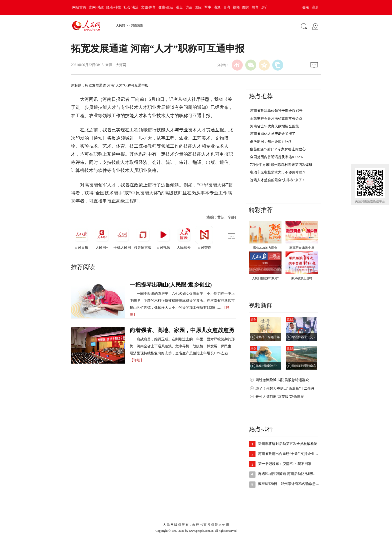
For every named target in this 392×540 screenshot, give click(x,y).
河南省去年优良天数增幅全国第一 (276, 126)
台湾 (227, 7)
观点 (179, 7)
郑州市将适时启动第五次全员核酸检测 (288, 444)
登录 (306, 7)
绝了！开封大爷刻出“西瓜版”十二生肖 (285, 388)
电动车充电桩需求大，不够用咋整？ (278, 172)
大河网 (121, 65)
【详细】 (137, 360)
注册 (315, 7)
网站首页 (79, 7)
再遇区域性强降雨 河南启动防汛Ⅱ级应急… (291, 474)
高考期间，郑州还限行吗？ (271, 142)
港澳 (217, 7)
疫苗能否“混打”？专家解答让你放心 (278, 149)
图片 (246, 7)
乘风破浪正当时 (302, 278)
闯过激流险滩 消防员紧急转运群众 (282, 380)
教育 (255, 7)
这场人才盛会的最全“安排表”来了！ (278, 180)
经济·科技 (114, 7)
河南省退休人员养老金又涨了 (273, 134)
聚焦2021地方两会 (265, 248)
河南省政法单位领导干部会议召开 (276, 111)
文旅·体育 (148, 7)
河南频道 (137, 26)
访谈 (189, 7)
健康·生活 (166, 7)
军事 (208, 7)
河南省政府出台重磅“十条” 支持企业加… (290, 454)
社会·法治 (131, 7)
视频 (236, 7)
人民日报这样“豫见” (265, 278)
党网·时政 (96, 7)
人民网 (120, 26)
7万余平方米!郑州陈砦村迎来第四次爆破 (281, 165)
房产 (265, 7)
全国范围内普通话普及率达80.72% (276, 157)
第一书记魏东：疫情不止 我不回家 (285, 464)
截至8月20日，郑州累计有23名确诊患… (289, 484)
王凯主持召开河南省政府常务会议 (276, 118)
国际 (198, 7)
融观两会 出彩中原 (302, 248)
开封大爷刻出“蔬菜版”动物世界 (280, 397)
